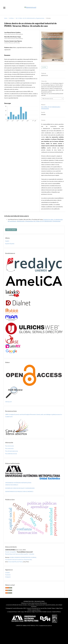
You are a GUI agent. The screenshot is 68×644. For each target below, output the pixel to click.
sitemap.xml (8, 402)
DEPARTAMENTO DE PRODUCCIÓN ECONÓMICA (19, 491)
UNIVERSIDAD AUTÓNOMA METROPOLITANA (18, 483)
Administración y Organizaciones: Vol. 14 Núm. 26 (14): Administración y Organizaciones (39, 221)
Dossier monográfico (11, 552)
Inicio (6, 18)
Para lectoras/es (10, 446)
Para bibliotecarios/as (11, 454)
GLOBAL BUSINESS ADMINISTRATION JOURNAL (23, 557)
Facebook (8, 575)
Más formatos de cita (48, 99)
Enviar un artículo (11, 230)
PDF (45, 67)
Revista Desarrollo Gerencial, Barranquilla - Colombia (20, 554)
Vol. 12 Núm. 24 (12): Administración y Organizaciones (30, 18)
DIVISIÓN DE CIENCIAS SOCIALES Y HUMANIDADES (20, 488)
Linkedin (8, 573)
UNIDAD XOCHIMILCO (12, 485)
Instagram (8, 577)
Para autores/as (9, 448)
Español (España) (10, 244)
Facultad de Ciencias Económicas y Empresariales (19, 560)
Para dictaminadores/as (12, 451)
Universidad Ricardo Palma (15, 562)
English (7, 241)
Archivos (11, 18)
